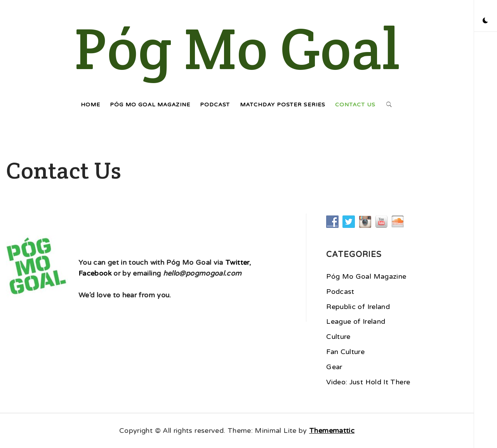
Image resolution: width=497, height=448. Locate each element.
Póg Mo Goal (237, 49)
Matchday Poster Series (283, 105)
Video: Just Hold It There (368, 382)
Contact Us (355, 105)
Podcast (215, 105)
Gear (334, 367)
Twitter (237, 262)
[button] (485, 21)
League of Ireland (356, 321)
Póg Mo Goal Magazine (150, 105)
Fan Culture (345, 352)
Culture (338, 337)
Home (90, 105)
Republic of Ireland (358, 307)
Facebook (95, 273)
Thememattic (332, 431)
